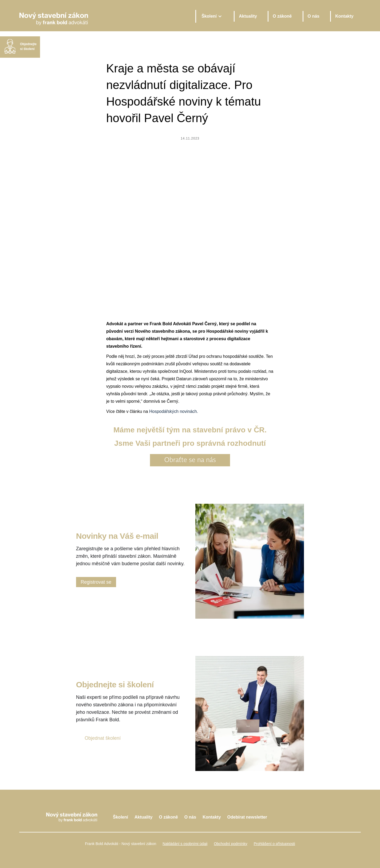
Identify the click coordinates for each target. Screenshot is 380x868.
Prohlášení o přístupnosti (274, 844)
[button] (211, 16)
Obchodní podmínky (230, 844)
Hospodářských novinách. (174, 411)
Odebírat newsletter (247, 817)
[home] (103, 16)
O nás (314, 16)
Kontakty (344, 16)
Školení (120, 817)
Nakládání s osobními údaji (185, 844)
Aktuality (248, 16)
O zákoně (282, 16)
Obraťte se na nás (190, 460)
